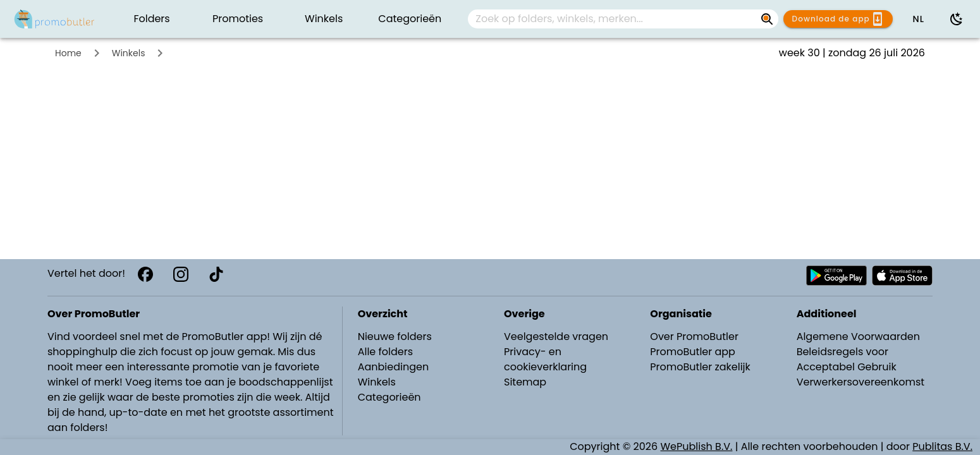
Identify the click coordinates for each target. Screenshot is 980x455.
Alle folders (385, 352)
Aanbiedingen (393, 367)
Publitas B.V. (942, 446)
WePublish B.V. (697, 446)
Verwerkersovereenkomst (861, 382)
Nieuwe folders (395, 337)
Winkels (129, 53)
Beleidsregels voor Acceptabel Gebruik (847, 359)
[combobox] (623, 19)
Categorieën (389, 397)
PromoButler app (693, 352)
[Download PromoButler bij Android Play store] (836, 276)
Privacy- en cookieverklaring (545, 359)
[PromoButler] (54, 19)
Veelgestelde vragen (556, 337)
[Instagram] (181, 274)
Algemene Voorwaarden (858, 337)
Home (68, 53)
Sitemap (525, 382)
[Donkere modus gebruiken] (957, 19)
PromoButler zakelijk (700, 367)
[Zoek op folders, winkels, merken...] (613, 19)
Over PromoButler (694, 337)
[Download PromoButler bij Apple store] (902, 276)
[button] (918, 19)
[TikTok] (216, 274)
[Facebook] (145, 274)
